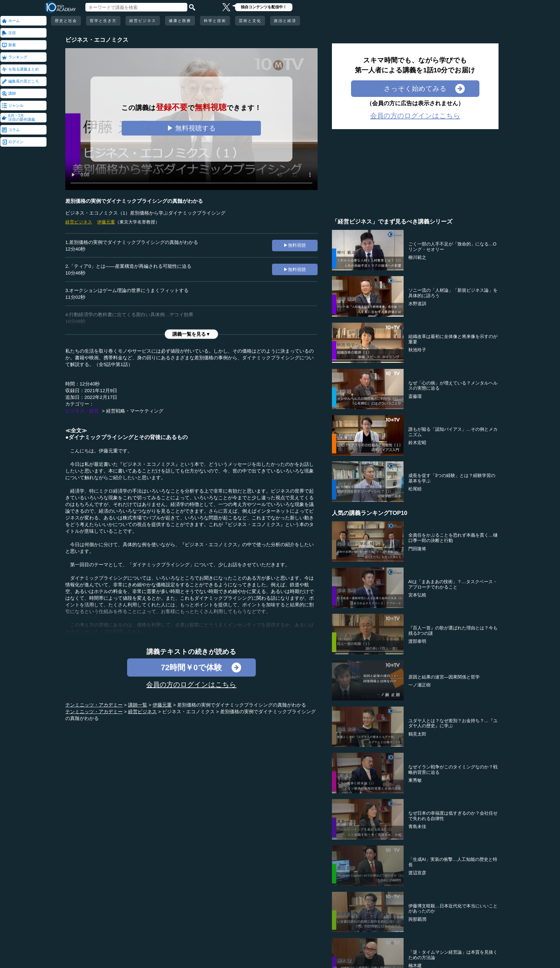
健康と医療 (180, 21)
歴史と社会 (66, 21)
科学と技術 (215, 21)
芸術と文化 (250, 21)
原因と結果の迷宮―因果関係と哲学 (444, 677)
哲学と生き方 (103, 21)
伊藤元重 (106, 222)
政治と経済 (285, 21)
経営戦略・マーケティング (135, 411)
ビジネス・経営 (82, 411)
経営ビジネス (143, 21)
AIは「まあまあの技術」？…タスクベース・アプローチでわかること (453, 584)
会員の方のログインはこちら (191, 684)
